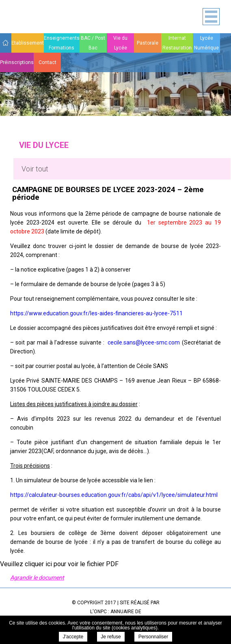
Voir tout (35, 169)
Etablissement (28, 43)
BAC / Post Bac (93, 43)
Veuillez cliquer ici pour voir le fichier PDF (59, 564)
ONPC (100, 612)
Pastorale (148, 43)
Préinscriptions (17, 62)
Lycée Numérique (206, 43)
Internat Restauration (177, 43)
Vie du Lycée (120, 43)
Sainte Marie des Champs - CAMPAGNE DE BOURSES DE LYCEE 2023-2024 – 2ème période (28, 18)
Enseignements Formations (62, 43)
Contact (47, 62)
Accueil (6, 43)
